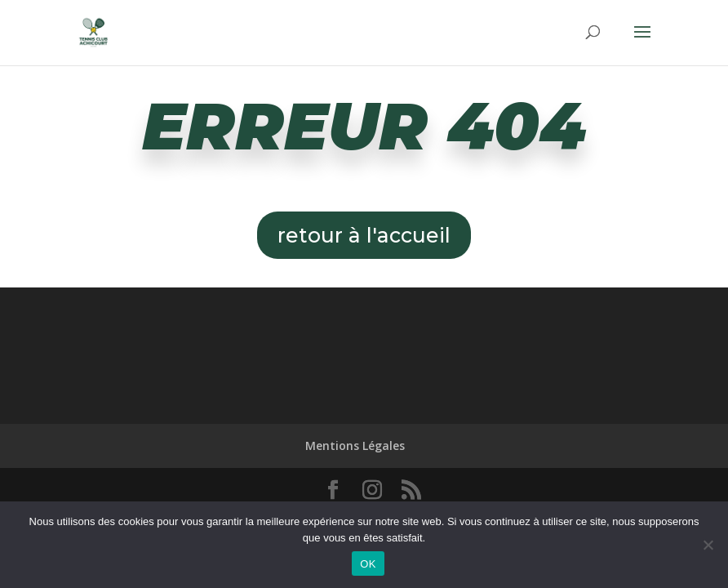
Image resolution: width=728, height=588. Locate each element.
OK (368, 564)
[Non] (708, 545)
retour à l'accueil (364, 235)
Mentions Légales (355, 445)
